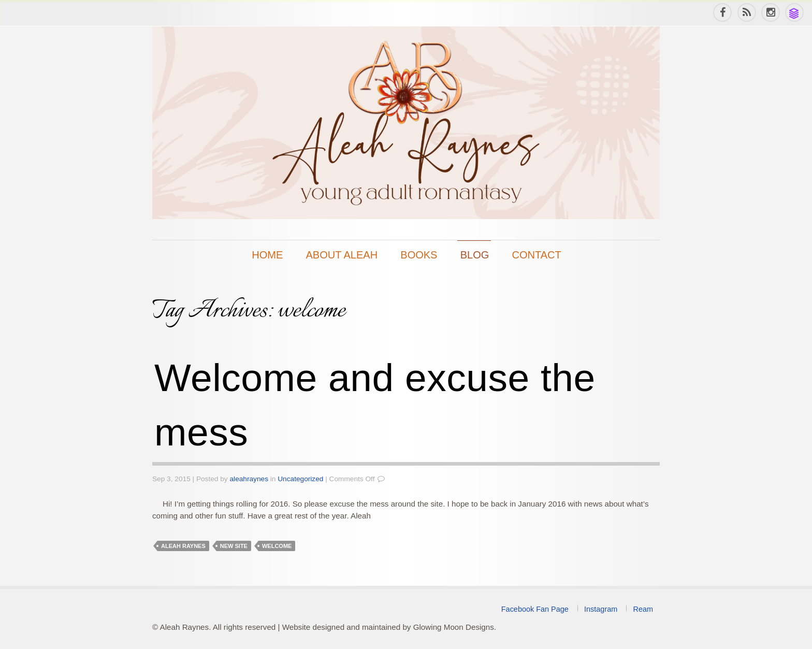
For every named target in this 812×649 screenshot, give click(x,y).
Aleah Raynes (183, 546)
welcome (277, 546)
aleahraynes (249, 479)
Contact (537, 255)
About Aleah (342, 255)
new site (234, 546)
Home (267, 255)
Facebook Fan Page (535, 609)
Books (419, 255)
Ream (643, 609)
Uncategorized (300, 479)
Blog (475, 255)
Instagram (601, 609)
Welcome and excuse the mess (375, 405)
